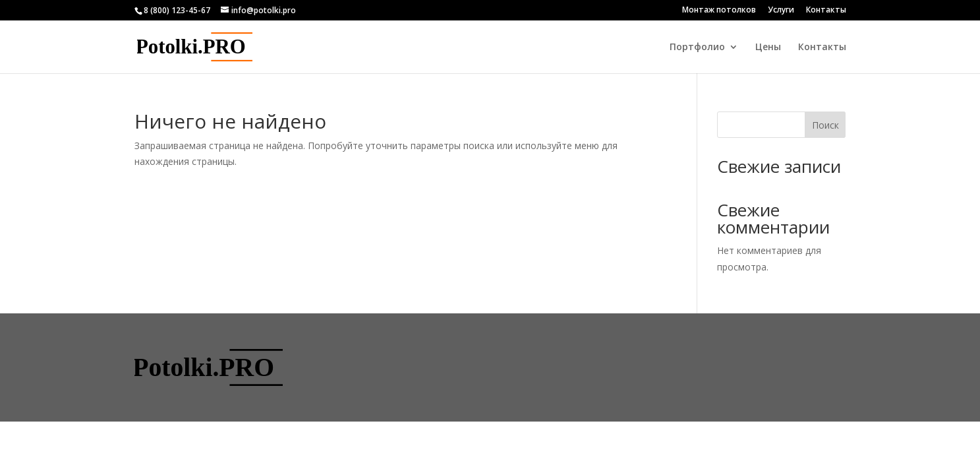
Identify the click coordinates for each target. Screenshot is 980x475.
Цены (768, 47)
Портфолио (697, 47)
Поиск (825, 125)
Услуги (781, 11)
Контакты (826, 11)
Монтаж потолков (719, 11)
